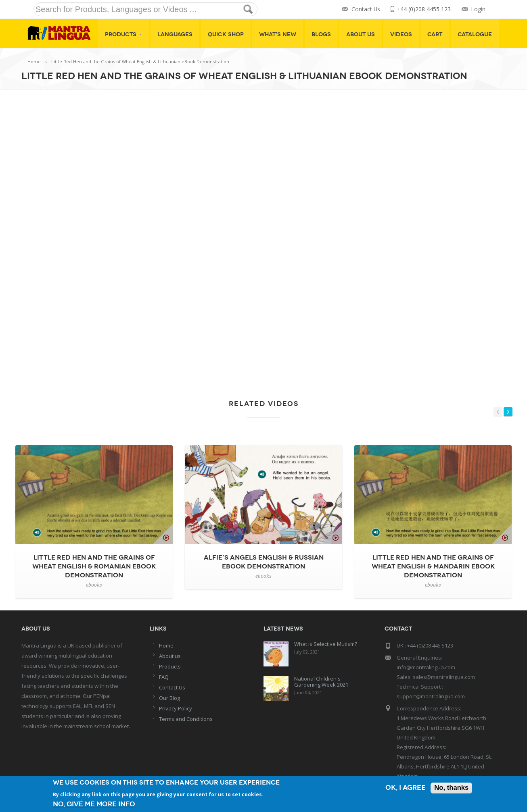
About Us (361, 34)
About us (170, 656)
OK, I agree (405, 788)
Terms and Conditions (186, 719)
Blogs (321, 34)
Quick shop (226, 34)
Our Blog (169, 698)
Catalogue (475, 34)
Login (478, 9)
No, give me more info (94, 804)
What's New (278, 34)
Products (123, 34)
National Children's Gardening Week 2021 (321, 682)
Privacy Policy (176, 708)
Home (34, 61)
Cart (435, 34)
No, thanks (451, 788)
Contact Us (365, 9)
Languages (175, 34)
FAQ (164, 677)
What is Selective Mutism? (326, 644)
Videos (401, 34)
